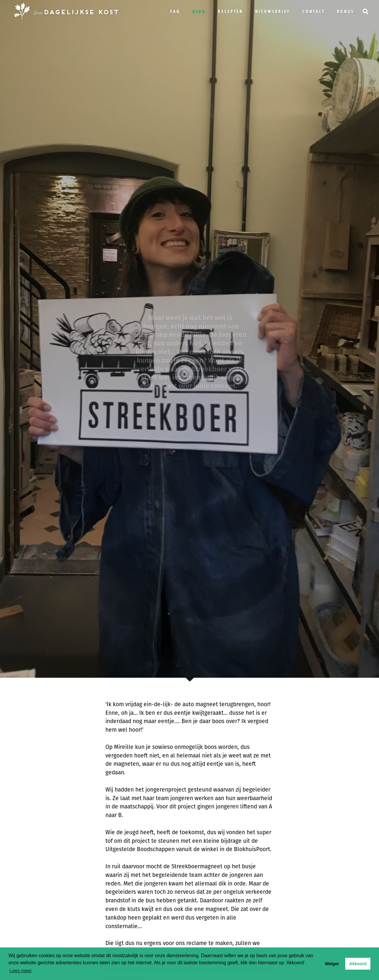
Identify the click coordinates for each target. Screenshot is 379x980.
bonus (346, 11)
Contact (314, 11)
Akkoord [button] (358, 964)
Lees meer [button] (21, 971)
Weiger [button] (332, 964)
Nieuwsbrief (273, 11)
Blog (199, 11)
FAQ (175, 11)
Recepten (231, 11)
